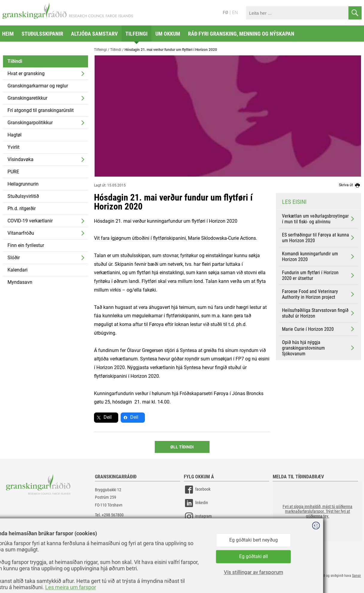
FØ (225, 13)
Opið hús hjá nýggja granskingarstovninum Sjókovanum (319, 348)
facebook (197, 490)
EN (235, 13)
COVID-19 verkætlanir (30, 221)
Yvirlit (13, 147)
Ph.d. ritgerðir (22, 208)
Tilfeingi (136, 34)
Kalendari (18, 270)
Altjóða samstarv (94, 34)
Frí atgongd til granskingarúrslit (41, 110)
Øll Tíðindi (182, 447)
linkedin (196, 503)
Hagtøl (15, 135)
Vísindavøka (21, 159)
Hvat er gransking (26, 73)
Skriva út (350, 185)
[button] (318, 511)
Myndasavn (20, 282)
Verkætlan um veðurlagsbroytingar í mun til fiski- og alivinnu (319, 219)
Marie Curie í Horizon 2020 (319, 329)
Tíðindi (15, 61)
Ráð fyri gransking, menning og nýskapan (241, 34)
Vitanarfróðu (21, 233)
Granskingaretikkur (27, 98)
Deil (108, 417)
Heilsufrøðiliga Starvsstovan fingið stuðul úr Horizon (319, 313)
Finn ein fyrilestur (26, 245)
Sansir (357, 576)
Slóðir (14, 258)
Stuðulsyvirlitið (23, 196)
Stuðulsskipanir (42, 34)
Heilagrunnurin (23, 184)
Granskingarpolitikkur (30, 123)
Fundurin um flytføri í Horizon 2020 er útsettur (319, 275)
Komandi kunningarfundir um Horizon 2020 (319, 257)
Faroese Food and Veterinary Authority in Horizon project (319, 294)
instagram (198, 517)
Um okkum (168, 34)
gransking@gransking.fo (115, 522)
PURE (13, 172)
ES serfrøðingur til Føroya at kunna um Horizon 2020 (319, 238)
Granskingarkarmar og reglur (38, 86)
